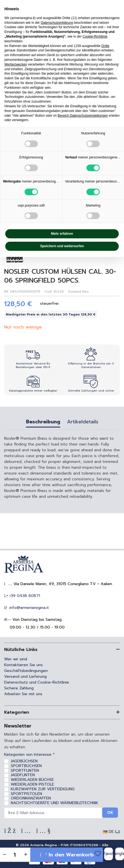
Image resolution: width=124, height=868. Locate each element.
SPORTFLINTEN (25, 771)
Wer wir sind (16, 659)
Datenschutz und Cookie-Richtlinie (37, 682)
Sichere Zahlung (19, 688)
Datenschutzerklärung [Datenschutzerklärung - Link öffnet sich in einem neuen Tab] (57, 23)
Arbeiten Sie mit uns (23, 694)
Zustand (75, 291)
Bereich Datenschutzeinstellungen (83, 116)
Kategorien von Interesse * (29, 755)
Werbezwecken (16, 64)
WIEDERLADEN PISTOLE (32, 784)
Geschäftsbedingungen (26, 671)
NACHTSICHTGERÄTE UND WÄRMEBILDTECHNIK (55, 803)
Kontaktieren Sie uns (23, 665)
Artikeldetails (83, 422)
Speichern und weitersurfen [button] (62, 246)
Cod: (48, 291)
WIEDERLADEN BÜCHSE (32, 780)
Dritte (105, 46)
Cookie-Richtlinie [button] (95, 37)
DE (112, 832)
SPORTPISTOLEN (26, 794)
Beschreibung (43, 422)
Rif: (6, 291)
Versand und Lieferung (25, 677)
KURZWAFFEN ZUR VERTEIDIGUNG (43, 789)
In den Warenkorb (67, 855)
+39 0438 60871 (24, 596)
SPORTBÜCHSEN (26, 766)
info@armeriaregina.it (28, 608)
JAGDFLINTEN (23, 775)
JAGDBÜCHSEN (24, 761)
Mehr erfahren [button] (62, 234)
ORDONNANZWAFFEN (31, 798)
